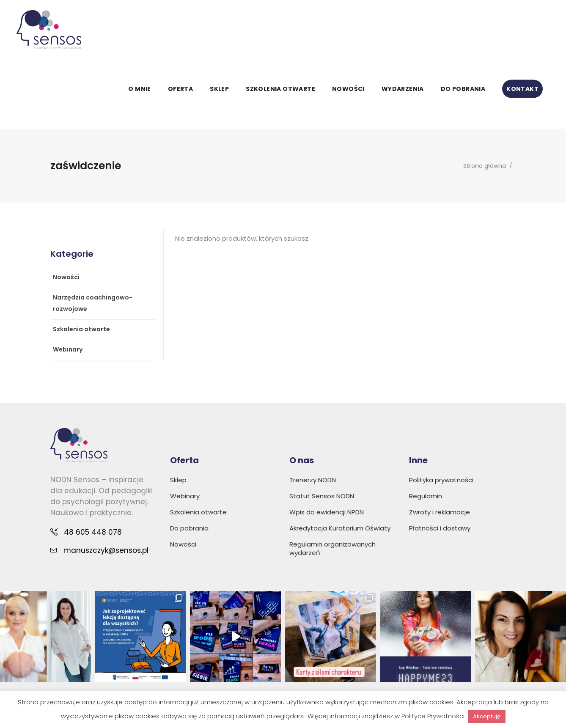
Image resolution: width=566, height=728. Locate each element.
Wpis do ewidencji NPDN (327, 512)
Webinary (68, 349)
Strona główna (485, 166)
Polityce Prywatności (433, 716)
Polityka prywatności (441, 480)
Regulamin (426, 496)
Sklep (178, 480)
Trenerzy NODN (313, 480)
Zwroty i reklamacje (440, 512)
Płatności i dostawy (440, 528)
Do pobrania (189, 528)
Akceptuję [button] (487, 716)
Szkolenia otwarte (81, 329)
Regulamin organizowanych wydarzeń (332, 548)
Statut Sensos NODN (322, 496)
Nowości (66, 277)
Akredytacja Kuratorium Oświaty (340, 528)
